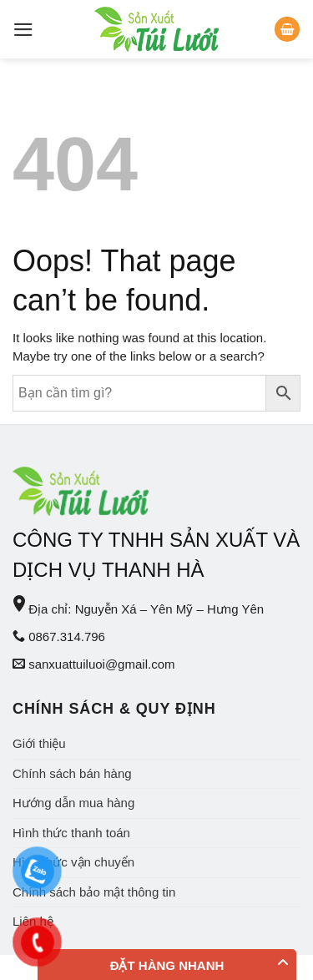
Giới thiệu (39, 743)
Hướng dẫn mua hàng (73, 803)
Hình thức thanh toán (71, 833)
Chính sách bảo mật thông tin (94, 892)
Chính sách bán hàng (72, 773)
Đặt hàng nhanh (167, 965)
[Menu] (23, 30)
